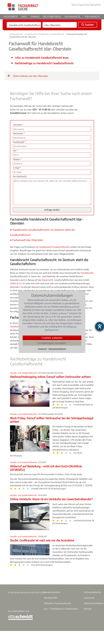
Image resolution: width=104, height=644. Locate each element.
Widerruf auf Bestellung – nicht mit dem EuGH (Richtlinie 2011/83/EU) (46, 468)
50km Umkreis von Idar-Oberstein (28, 76)
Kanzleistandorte (52, 592)
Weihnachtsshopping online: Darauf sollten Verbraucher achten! (50, 377)
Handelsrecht (87, 273)
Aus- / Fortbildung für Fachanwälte (61, 609)
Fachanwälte (72, 17)
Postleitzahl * (19, 142)
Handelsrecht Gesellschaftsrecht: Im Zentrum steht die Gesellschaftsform (42, 232)
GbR (38, 283)
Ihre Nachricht (20, 176)
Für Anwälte (92, 17)
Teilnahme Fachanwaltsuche (57, 603)
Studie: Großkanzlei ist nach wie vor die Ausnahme (42, 540)
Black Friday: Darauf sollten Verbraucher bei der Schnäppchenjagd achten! (52, 420)
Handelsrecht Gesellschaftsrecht (55, 247)
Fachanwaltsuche (16, 34)
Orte (24, 17)
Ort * (15, 151)
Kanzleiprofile (51, 598)
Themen (35, 17)
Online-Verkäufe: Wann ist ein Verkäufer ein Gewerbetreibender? (51, 499)
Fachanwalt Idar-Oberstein (27, 240)
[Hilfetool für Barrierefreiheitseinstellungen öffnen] (100, 326)
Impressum (89, 598)
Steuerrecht (47, 280)
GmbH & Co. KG (18, 283)
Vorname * (18, 125)
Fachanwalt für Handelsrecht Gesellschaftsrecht (45, 34)
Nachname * (19, 133)
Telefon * (17, 159)
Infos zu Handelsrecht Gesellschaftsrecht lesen (41, 58)
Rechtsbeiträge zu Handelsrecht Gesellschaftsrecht (44, 63)
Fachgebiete (11, 17)
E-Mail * (17, 168)
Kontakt (88, 609)
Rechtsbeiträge (52, 17)
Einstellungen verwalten (52, 343)
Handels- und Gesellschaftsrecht (24, 373)
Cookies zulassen (52, 338)
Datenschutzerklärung (57, 349)
